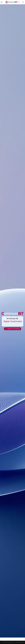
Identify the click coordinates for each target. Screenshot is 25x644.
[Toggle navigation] (2, 2)
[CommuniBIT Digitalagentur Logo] (12, 2)
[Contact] (19, 2)
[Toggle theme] (23, 2)
